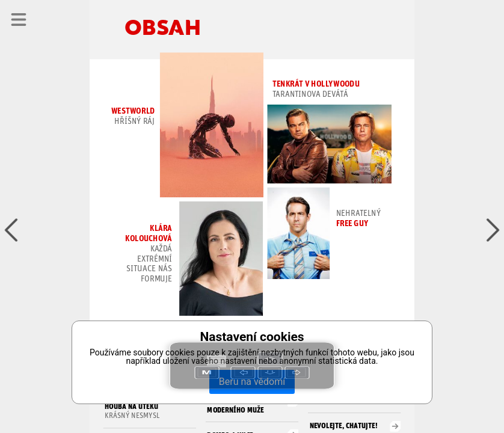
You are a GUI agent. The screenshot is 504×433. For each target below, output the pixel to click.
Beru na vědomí (252, 382)
